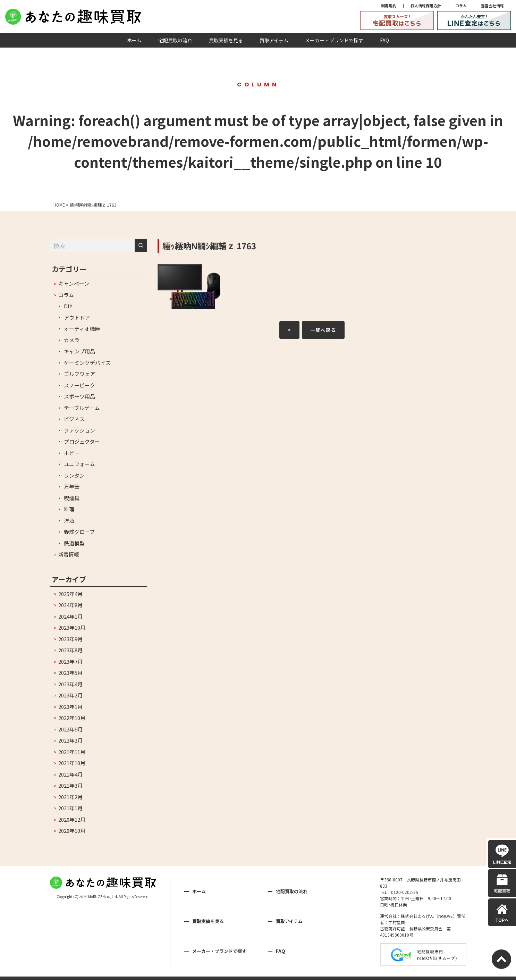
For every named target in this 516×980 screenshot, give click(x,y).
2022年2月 (70, 740)
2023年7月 (70, 661)
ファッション (79, 430)
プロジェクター (82, 441)
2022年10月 (72, 718)
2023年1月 (70, 707)
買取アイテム (274, 40)
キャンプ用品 (79, 351)
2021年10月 (72, 763)
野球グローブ (79, 532)
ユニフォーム (79, 464)
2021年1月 (70, 808)
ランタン (74, 475)
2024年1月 (70, 616)
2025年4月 (70, 594)
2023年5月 (70, 673)
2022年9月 (70, 729)
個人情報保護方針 (426, 6)
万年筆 (72, 487)
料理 (69, 509)
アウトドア (77, 317)
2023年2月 (70, 695)
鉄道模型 (74, 543)
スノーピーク (79, 385)
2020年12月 (72, 819)
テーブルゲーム (82, 408)
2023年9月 (70, 639)
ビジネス (74, 419)
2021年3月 (70, 785)
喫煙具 (72, 498)
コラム (461, 6)
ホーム (134, 40)
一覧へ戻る (323, 330)
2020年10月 (72, 831)
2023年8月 (70, 650)
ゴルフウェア (79, 374)
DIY (68, 306)
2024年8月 (70, 605)
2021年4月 (70, 774)
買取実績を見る (226, 40)
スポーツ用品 (79, 396)
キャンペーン (74, 283)
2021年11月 (72, 752)
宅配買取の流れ (175, 40)
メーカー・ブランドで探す (334, 40)
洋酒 (69, 521)
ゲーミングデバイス (87, 363)
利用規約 (389, 6)
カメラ (72, 340)
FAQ (384, 40)
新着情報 (69, 554)
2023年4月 (70, 684)
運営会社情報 (492, 6)
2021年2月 (70, 797)
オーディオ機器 (82, 329)
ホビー (72, 453)
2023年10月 (72, 627)
